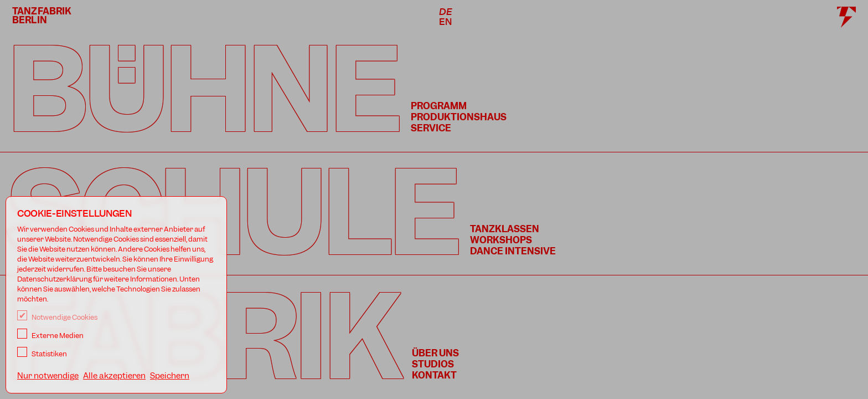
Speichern (170, 376)
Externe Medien (50, 336)
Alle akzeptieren (114, 376)
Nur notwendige (48, 376)
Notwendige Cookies (57, 317)
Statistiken (42, 354)
